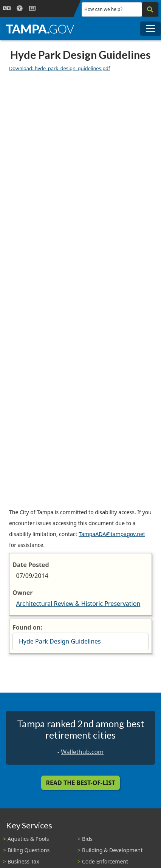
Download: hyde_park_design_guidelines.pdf (60, 68)
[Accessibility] (20, 8)
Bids (87, 839)
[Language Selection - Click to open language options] (7, 8)
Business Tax (23, 861)
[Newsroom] (32, 8)
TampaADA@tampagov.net (112, 534)
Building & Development (112, 850)
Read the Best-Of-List (81, 783)
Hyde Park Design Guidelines (60, 641)
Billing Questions (29, 850)
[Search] (150, 9)
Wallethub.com (82, 752)
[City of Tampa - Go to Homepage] (40, 29)
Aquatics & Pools (28, 839)
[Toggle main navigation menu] (150, 29)
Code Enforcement (105, 861)
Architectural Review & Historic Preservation (78, 604)
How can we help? (103, 9)
